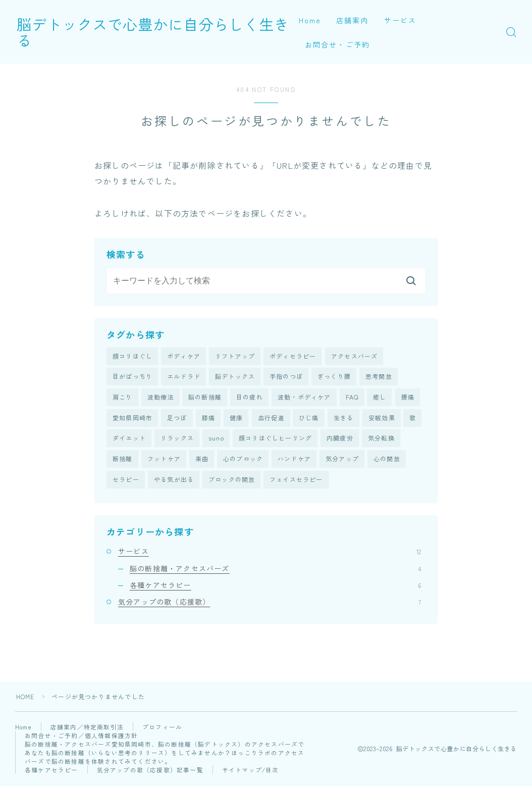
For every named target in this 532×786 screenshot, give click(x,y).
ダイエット (129, 440)
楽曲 (202, 461)
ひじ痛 (309, 419)
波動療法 (161, 398)
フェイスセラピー (296, 482)
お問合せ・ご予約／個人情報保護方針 (81, 738)
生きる (344, 419)
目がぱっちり (132, 377)
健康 (236, 419)
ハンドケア (294, 461)
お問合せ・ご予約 (337, 44)
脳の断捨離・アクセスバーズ (275, 571)
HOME (25, 699)
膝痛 (208, 419)
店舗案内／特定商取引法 (89, 730)
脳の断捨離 (205, 398)
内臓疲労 (340, 440)
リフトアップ (235, 356)
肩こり (123, 398)
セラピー (126, 482)
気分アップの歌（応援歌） (270, 604)
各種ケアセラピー (275, 587)
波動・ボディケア (304, 398)
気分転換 (381, 440)
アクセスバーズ (354, 356)
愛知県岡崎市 (132, 419)
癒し (380, 398)
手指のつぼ (286, 377)
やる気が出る (174, 482)
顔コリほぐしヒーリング (275, 440)
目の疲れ (250, 398)
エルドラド (184, 377)
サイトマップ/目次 (251, 773)
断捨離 (123, 461)
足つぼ (177, 419)
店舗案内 (352, 20)
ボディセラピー (293, 356)
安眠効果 (382, 419)
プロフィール (164, 730)
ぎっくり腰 (334, 377)
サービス (400, 20)
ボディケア (184, 356)
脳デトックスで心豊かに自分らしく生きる (170, 32)
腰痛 (408, 398)
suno (216, 440)
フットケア (164, 461)
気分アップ (342, 461)
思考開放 (379, 377)
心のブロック (243, 461)
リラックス (177, 440)
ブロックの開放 (232, 482)
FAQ (352, 398)
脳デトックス (235, 377)
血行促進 (271, 419)
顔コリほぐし (132, 356)
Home (310, 20)
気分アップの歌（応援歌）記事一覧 (150, 773)
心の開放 (387, 461)
